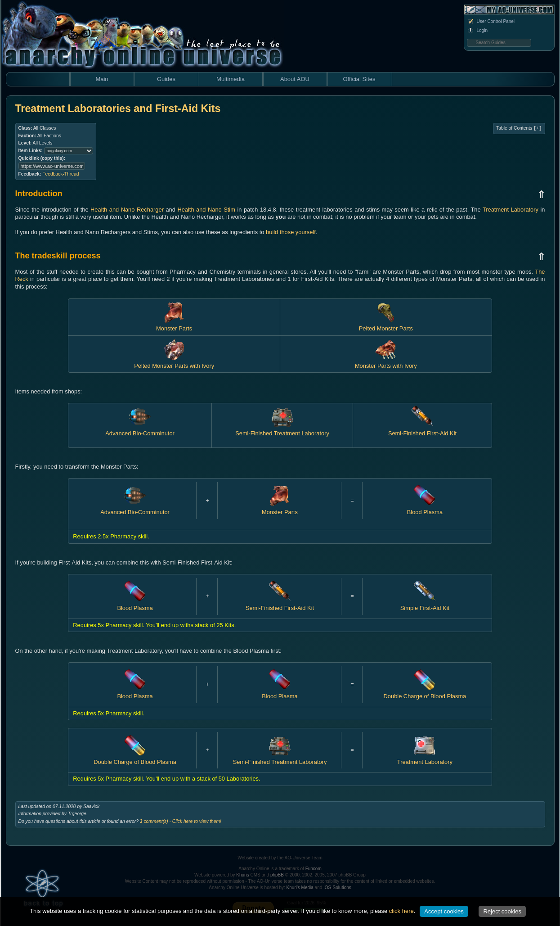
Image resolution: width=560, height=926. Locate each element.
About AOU (295, 79)
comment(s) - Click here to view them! (181, 821)
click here (401, 911)
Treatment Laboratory (511, 210)
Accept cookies (444, 911)
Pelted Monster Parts (386, 325)
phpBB (277, 875)
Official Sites (359, 79)
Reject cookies (502, 911)
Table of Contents (519, 128)
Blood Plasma (425, 508)
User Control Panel (491, 22)
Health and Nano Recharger (127, 210)
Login (477, 31)
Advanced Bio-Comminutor (140, 429)
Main (102, 79)
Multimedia (231, 79)
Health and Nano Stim (206, 210)
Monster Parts (174, 325)
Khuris (242, 875)
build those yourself (291, 232)
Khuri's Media (300, 888)
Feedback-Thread (60, 174)
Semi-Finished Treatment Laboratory (282, 429)
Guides (166, 79)
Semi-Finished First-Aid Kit (422, 429)
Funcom (314, 869)
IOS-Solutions (337, 888)
